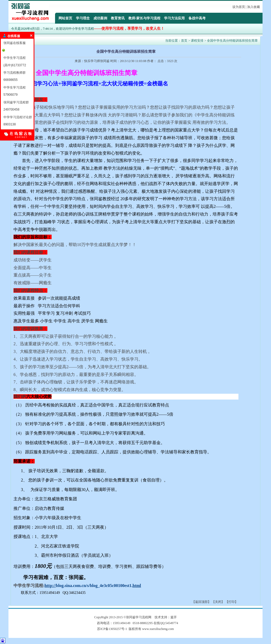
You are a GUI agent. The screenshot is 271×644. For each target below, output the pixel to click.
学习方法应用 (174, 18)
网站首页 (65, 18)
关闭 (218, 602)
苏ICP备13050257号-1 (112, 629)
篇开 (174, 617)
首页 (184, 41)
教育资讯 (118, 18)
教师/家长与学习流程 (144, 18)
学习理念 (83, 18)
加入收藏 (254, 7)
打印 (232, 602)
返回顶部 (201, 602)
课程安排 (197, 41)
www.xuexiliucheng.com (158, 629)
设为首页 (239, 7)
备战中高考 (197, 18)
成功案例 (100, 18)
